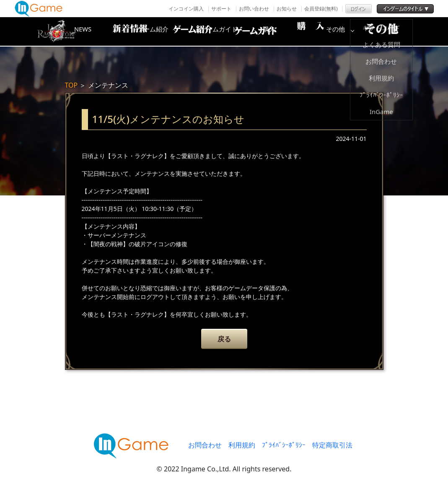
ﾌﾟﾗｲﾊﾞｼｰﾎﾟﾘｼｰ (284, 445)
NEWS (122, 31)
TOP (71, 85)
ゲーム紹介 (189, 31)
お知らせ (287, 9)
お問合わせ (205, 445)
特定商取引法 (332, 445)
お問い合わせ (254, 9)
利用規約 (242, 445)
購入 (323, 31)
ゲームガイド (256, 31)
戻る (224, 339)
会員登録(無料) (321, 9)
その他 (390, 31)
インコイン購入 (186, 9)
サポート (221, 9)
